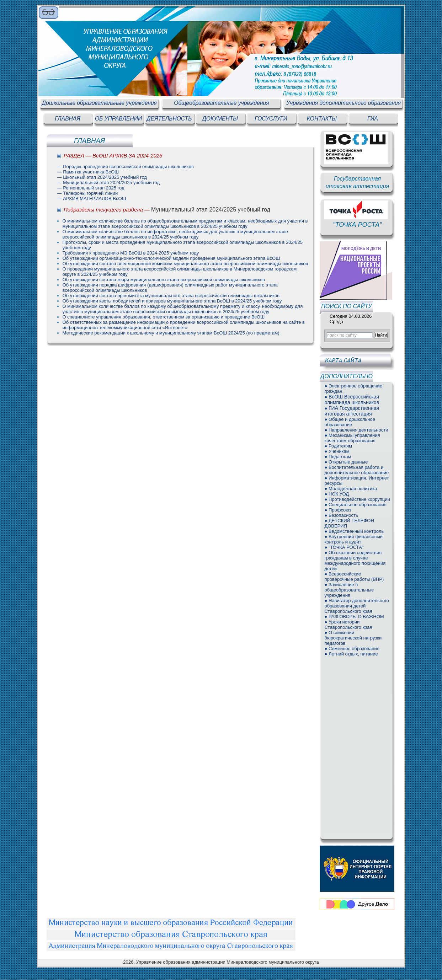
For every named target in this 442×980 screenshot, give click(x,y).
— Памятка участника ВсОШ (88, 172)
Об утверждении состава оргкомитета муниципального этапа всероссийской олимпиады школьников (171, 296)
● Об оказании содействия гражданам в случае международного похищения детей (355, 561)
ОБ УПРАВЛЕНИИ (118, 119)
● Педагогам (338, 457)
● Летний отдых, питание (351, 654)
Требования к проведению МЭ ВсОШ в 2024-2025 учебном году (131, 253)
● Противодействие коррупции (357, 499)
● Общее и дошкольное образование (350, 422)
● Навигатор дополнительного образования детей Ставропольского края (356, 606)
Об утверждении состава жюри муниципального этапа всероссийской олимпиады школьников (164, 280)
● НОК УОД (337, 494)
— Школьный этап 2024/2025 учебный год (102, 177)
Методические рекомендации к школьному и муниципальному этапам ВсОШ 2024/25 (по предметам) (171, 333)
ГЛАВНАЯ (68, 119)
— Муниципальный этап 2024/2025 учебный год (109, 183)
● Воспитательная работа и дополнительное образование (356, 470)
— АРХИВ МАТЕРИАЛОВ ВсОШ (92, 199)
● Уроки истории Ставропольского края (348, 625)
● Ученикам (337, 451)
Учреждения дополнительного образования (344, 103)
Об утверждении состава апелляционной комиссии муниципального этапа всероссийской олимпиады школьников (185, 264)
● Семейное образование (352, 649)
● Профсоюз (338, 510)
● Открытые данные (346, 462)
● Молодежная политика (351, 489)
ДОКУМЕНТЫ (220, 119)
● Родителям (338, 446)
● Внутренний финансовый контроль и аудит (353, 539)
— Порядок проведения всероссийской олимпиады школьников (126, 167)
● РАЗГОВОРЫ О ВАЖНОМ (354, 617)
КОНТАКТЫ (322, 119)
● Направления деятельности (356, 430)
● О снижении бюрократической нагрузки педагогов (353, 638)
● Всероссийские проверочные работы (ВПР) (354, 577)
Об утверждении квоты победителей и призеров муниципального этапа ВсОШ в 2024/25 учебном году (172, 301)
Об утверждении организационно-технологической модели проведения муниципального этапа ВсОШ (171, 258)
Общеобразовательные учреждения (221, 103)
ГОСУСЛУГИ (271, 119)
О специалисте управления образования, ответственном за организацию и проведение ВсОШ (164, 317)
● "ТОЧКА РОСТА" (344, 547)
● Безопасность (341, 515)
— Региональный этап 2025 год (91, 188)
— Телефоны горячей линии (88, 193)
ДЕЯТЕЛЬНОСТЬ (169, 119)
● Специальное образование (355, 505)
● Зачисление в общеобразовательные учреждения (349, 590)
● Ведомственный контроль (354, 531)
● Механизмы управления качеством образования (352, 438)
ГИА (373, 119)
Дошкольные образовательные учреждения (99, 103)
